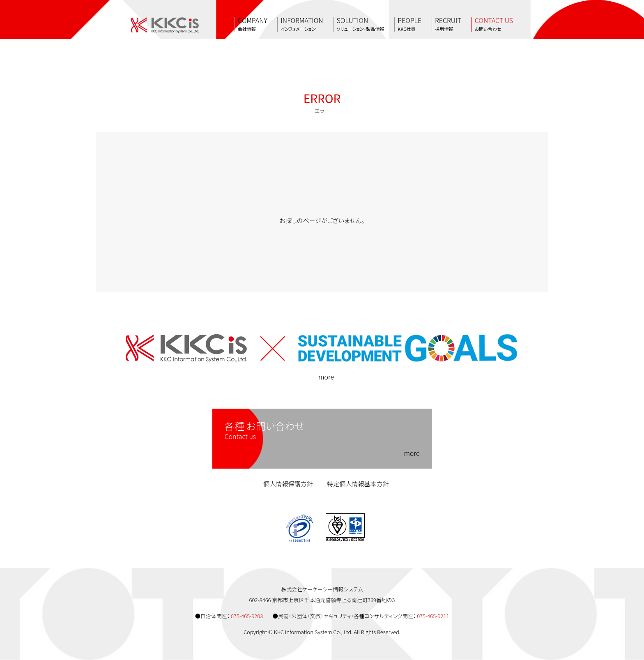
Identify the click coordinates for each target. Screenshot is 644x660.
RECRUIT (448, 24)
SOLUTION (361, 24)
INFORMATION (302, 24)
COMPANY (252, 24)
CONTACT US (494, 24)
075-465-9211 (433, 616)
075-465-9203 (247, 616)
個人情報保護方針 (288, 484)
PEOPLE (409, 24)
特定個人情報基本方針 (358, 484)
